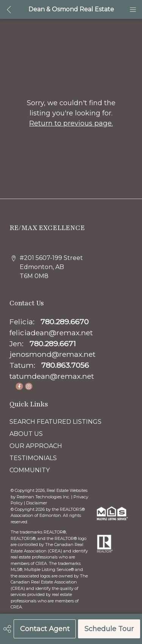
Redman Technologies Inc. (44, 497)
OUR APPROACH (36, 446)
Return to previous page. (71, 123)
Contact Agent (45, 629)
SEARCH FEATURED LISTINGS (55, 422)
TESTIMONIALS (33, 458)
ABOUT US (26, 434)
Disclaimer (37, 503)
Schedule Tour (109, 629)
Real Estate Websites (67, 490)
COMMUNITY (30, 470)
